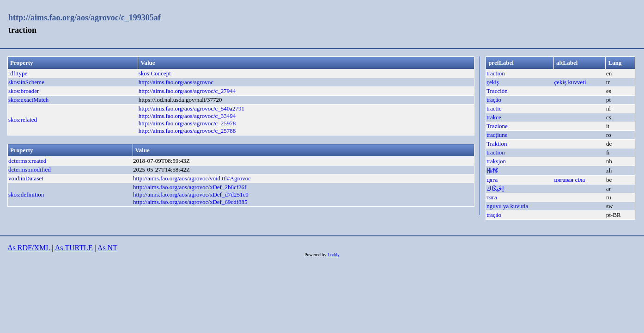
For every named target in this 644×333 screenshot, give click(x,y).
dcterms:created (27, 161)
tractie (494, 108)
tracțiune (497, 135)
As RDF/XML (29, 248)
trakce (494, 117)
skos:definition (26, 194)
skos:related (23, 120)
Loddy (334, 255)
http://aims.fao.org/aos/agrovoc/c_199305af (85, 18)
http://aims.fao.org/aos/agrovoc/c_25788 (187, 131)
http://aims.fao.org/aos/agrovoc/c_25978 (187, 123)
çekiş (493, 82)
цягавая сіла (570, 180)
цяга (492, 180)
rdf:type (18, 73)
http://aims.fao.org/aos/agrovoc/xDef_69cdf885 (190, 202)
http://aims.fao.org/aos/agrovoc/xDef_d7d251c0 (191, 194)
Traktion (497, 144)
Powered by (316, 255)
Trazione (497, 126)
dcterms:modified (30, 170)
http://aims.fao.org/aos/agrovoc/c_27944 (187, 91)
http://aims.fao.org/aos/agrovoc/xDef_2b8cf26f (190, 187)
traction (496, 73)
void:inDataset (26, 178)
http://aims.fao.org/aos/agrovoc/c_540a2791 (191, 108)
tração (494, 100)
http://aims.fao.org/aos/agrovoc (176, 82)
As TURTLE (74, 248)
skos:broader (24, 91)
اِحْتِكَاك (495, 188)
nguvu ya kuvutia (507, 206)
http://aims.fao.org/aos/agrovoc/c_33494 (187, 116)
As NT (107, 248)
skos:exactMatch (28, 100)
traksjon (496, 161)
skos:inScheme (26, 82)
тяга (492, 197)
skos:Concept (155, 73)
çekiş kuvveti (570, 82)
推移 (492, 170)
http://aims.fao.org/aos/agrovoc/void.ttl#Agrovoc (192, 178)
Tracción (497, 91)
